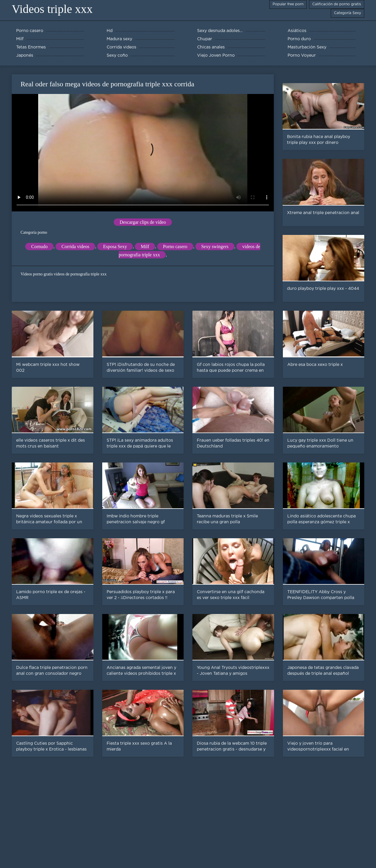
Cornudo (39, 247)
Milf (145, 247)
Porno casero (175, 247)
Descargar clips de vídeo (143, 222)
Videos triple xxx (52, 9)
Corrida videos (75, 247)
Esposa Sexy (115, 247)
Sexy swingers (215, 247)
